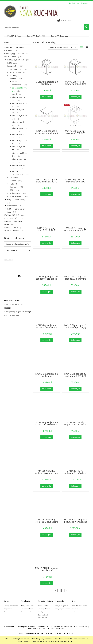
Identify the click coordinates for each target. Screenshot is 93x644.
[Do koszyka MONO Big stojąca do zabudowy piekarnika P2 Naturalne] (75, 292)
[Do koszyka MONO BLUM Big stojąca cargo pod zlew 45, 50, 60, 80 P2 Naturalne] (47, 486)
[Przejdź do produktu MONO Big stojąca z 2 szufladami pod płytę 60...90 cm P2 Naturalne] (75, 310)
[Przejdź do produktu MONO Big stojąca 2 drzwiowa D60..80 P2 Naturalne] (47, 165)
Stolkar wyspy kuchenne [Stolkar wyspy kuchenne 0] (14, 53)
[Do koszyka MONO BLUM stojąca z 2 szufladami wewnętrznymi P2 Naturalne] (47, 583)
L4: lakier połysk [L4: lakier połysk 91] (16, 196)
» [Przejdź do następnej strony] (67, 590)
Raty (6, 612)
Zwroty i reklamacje (11, 606)
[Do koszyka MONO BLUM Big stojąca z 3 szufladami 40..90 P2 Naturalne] (47, 535)
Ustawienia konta (27, 609)
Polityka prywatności (62, 609)
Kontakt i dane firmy (79, 606)
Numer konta (43, 606)
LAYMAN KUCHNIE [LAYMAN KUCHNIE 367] (12, 215)
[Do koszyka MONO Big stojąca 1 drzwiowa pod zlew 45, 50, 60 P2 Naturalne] (47, 146)
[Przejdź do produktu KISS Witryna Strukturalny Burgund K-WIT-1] (18, 288)
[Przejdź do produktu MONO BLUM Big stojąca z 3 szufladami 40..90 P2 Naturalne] (47, 505)
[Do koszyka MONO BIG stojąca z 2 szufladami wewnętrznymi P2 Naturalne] (47, 389)
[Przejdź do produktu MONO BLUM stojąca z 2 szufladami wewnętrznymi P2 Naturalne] (47, 553)
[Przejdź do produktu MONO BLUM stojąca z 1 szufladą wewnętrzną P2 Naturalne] (75, 505)
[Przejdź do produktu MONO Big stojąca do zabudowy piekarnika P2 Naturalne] (75, 262)
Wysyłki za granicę (61, 606)
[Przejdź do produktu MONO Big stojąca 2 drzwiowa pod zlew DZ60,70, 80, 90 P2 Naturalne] (75, 165)
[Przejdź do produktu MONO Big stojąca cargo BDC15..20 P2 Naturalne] (47, 213)
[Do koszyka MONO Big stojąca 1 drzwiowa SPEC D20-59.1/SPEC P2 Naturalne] (75, 146)
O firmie (75, 609)
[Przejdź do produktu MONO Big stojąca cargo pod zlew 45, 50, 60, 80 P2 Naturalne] (75, 213)
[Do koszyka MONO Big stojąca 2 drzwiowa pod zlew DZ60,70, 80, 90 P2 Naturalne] (75, 194)
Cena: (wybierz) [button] (11, 250)
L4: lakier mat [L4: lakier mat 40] (15, 193)
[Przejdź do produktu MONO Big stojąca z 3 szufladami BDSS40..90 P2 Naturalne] (47, 408)
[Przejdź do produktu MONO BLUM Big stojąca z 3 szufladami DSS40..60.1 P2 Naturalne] (75, 408)
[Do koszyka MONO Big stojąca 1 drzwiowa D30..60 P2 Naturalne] (75, 97)
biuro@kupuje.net (32, 633)
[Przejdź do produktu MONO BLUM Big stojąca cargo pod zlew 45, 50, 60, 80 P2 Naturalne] (47, 456)
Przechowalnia (26, 612)
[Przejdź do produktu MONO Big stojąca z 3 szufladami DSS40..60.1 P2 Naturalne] (47, 67)
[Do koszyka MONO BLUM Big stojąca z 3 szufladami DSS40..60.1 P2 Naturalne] (75, 437)
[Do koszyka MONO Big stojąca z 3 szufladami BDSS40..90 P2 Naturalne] (47, 437)
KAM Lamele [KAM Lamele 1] (12, 206)
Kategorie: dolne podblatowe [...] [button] (17, 244)
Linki (74, 612)
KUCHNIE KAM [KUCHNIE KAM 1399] (10, 57)
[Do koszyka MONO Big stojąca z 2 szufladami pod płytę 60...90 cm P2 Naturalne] (75, 340)
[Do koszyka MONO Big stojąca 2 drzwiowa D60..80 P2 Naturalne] (47, 194)
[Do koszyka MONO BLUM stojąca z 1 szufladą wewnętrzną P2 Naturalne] (75, 535)
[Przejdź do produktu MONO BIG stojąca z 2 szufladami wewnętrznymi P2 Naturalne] (47, 359)
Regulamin (8, 609)
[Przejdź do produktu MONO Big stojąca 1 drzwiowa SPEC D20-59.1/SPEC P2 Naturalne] (75, 116)
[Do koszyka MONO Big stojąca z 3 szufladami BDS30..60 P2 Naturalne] (75, 389)
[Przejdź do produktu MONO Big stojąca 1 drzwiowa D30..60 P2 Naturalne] (75, 67)
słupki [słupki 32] (14, 94)
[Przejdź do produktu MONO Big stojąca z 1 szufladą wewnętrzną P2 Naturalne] (47, 310)
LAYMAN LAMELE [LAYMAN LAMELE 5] (11, 228)
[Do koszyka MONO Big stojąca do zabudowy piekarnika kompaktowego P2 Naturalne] (47, 292)
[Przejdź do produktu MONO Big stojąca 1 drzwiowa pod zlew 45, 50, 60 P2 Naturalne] (47, 116)
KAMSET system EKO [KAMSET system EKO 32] (15, 60)
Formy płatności (44, 609)
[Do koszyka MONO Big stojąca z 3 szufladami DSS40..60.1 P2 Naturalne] (47, 97)
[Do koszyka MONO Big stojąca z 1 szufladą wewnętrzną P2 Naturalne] (47, 340)
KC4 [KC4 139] (11, 190)
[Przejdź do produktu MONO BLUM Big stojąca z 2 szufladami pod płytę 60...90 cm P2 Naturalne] (75, 456)
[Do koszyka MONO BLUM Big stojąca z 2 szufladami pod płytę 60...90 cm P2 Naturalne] (75, 486)
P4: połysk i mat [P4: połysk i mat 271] (16, 69)
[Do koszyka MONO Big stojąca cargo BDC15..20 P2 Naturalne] (47, 243)
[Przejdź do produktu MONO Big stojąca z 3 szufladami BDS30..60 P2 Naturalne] (75, 359)
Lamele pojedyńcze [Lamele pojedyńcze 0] (12, 218)
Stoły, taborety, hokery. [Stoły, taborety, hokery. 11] (16, 200)
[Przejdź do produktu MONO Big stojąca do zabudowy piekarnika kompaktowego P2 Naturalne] (47, 262)
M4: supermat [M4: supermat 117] (15, 72)
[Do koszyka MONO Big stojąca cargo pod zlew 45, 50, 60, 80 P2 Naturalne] (75, 243)
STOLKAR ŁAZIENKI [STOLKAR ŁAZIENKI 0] (12, 231)
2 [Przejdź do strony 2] (63, 590)
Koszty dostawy (44, 612)
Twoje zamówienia (28, 606)
